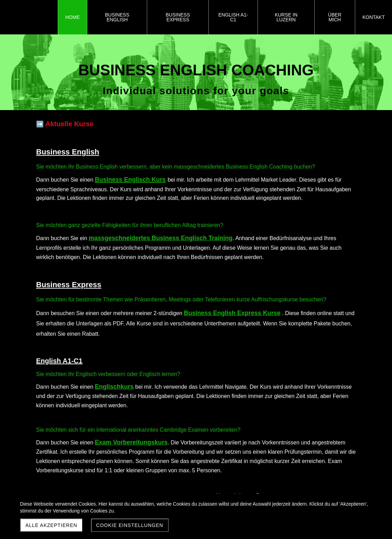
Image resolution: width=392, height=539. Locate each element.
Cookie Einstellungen (130, 525)
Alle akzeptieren (51, 525)
